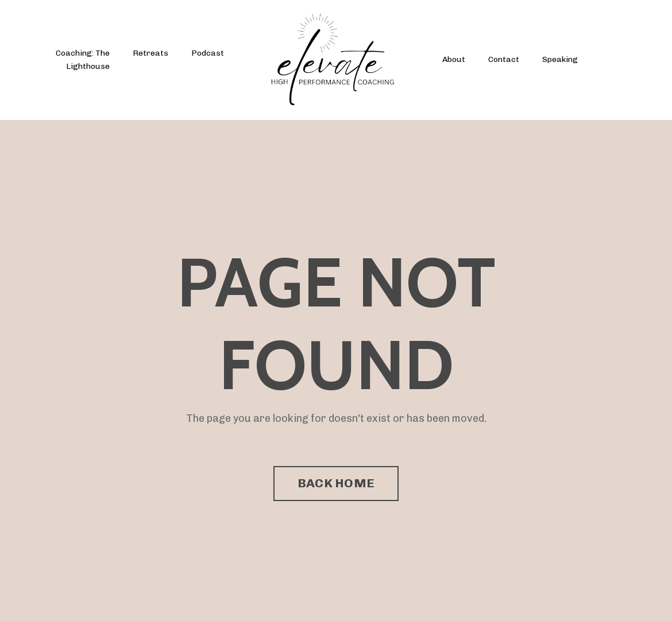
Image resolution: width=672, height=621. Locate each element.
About (454, 59)
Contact (504, 59)
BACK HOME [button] (336, 483)
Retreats (150, 53)
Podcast (208, 53)
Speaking (560, 59)
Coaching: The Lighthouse (83, 59)
